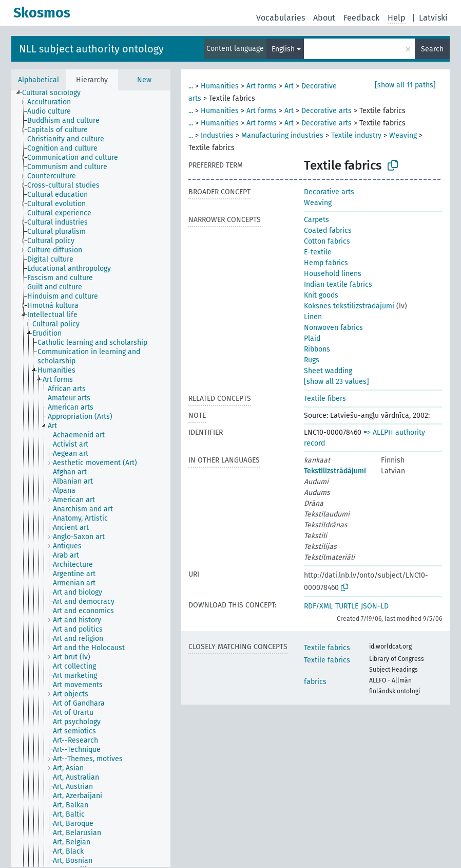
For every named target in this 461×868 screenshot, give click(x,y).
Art (289, 86)
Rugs (312, 360)
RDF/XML (318, 606)
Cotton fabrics (327, 241)
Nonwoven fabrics (333, 328)
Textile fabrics (327, 648)
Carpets (316, 220)
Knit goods (321, 295)
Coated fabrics (328, 230)
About (324, 18)
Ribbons (317, 349)
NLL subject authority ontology (91, 49)
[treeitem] (56, 93)
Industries (217, 135)
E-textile (318, 252)
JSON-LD (375, 606)
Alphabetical (39, 80)
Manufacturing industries (282, 135)
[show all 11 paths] (405, 85)
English (283, 49)
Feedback (361, 18)
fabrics (315, 682)
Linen (313, 317)
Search (432, 49)
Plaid (312, 338)
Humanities (220, 86)
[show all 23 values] (337, 382)
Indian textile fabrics (338, 284)
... (191, 86)
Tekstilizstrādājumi (335, 471)
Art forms (262, 86)
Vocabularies (281, 18)
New (144, 80)
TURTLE (347, 606)
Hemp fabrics (326, 263)
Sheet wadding (328, 371)
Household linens (333, 274)
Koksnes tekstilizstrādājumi (349, 306)
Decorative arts (326, 111)
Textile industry (356, 135)
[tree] (91, 479)
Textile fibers (325, 399)
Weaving (403, 135)
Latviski (433, 18)
